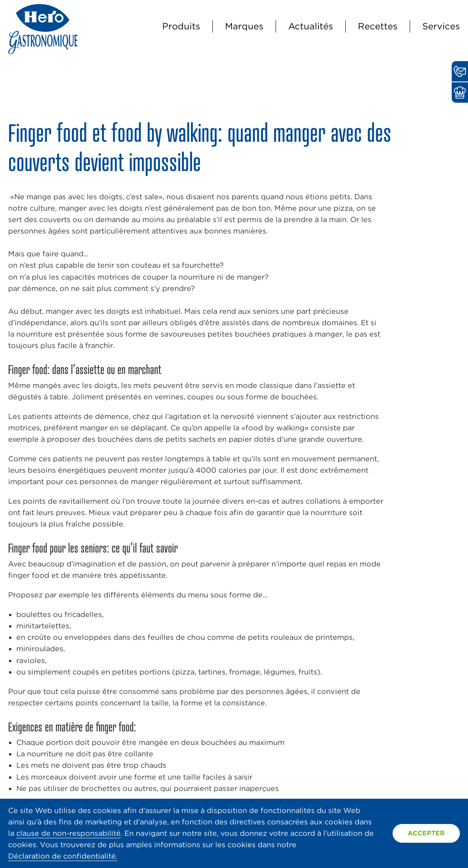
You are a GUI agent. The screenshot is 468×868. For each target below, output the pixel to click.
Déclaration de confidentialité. (63, 856)
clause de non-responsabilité (68, 833)
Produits (181, 26)
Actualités (311, 26)
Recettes (378, 26)
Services (441, 26)
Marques (244, 26)
